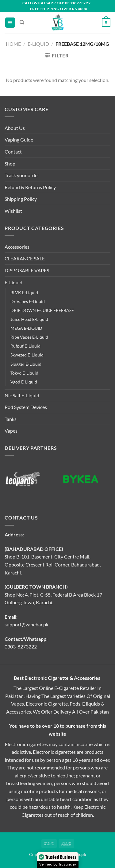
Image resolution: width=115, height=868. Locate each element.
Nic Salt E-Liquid (22, 395)
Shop (10, 163)
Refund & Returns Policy (30, 187)
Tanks (11, 419)
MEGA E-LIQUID (26, 328)
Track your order (22, 175)
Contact (13, 152)
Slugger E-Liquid (26, 364)
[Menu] (10, 23)
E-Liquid (38, 44)
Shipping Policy (21, 199)
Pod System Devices (26, 407)
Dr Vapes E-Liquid (28, 301)
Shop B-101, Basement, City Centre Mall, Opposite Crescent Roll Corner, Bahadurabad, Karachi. (53, 564)
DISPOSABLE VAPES (27, 270)
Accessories (17, 247)
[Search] (22, 22)
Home (13, 44)
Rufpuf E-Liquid (25, 346)
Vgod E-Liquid (24, 382)
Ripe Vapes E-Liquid (29, 337)
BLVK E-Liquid (24, 292)
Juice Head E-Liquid (29, 319)
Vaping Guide (19, 140)
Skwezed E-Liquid (27, 355)
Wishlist (13, 211)
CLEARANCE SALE (25, 258)
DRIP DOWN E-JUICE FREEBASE (42, 310)
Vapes (11, 431)
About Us (15, 128)
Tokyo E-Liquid (24, 373)
